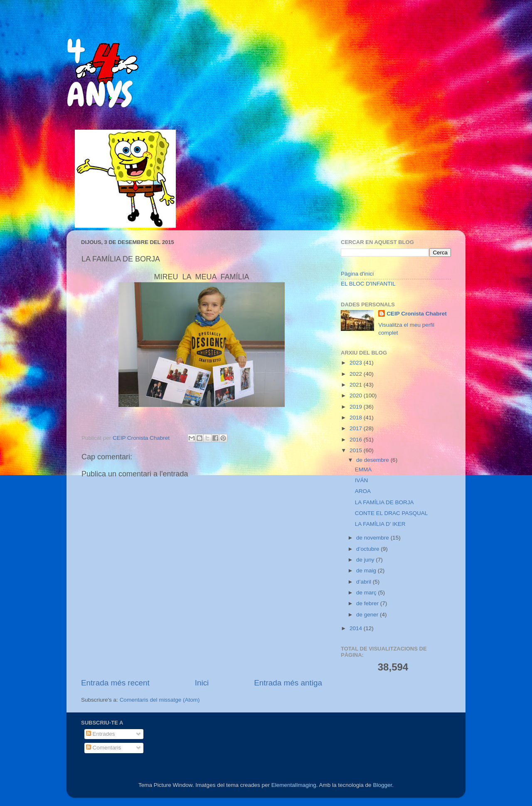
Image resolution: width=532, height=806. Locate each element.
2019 (357, 407)
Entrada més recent (115, 683)
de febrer (368, 603)
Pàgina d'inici (357, 274)
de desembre (373, 460)
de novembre (373, 538)
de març (367, 593)
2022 (357, 374)
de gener (368, 615)
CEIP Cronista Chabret (417, 314)
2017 (357, 428)
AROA (363, 491)
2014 (357, 628)
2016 (357, 440)
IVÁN (362, 480)
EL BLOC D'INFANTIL (368, 284)
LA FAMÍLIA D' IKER (380, 524)
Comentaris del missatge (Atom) (160, 700)
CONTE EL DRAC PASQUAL (392, 513)
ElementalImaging (294, 785)
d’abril (365, 582)
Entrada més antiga (288, 683)
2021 (357, 385)
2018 (357, 418)
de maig (367, 571)
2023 (357, 363)
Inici (202, 683)
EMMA (363, 470)
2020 (357, 396)
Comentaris (104, 748)
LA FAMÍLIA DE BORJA (384, 502)
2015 (357, 450)
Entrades (101, 734)
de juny (366, 560)
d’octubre (368, 549)
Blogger (382, 785)
